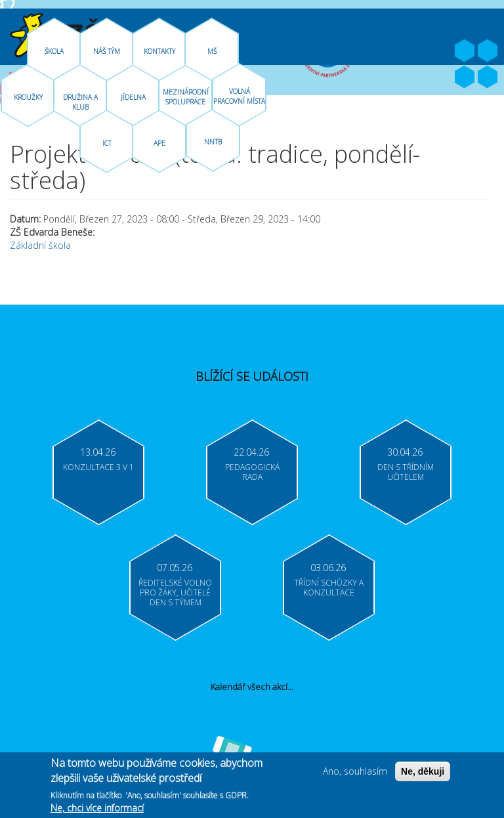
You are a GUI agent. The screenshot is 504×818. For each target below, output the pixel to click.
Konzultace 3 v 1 (98, 467)
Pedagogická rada (252, 472)
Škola (54, 51)
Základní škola (40, 245)
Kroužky (28, 97)
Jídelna (133, 97)
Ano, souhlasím (355, 773)
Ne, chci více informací (97, 810)
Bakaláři (465, 77)
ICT (107, 143)
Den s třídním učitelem (406, 472)
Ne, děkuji (423, 773)
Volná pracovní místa (239, 96)
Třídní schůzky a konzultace (329, 588)
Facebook (465, 51)
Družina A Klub (80, 102)
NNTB (213, 142)
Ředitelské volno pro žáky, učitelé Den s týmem (175, 592)
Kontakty (159, 51)
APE (159, 143)
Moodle (488, 77)
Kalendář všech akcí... (252, 687)
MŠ (212, 51)
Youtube (488, 51)
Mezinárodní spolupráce (186, 97)
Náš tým (107, 51)
